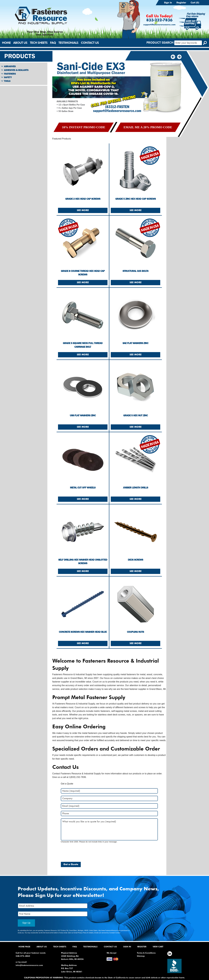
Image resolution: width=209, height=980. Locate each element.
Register (181, 3)
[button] (179, 57)
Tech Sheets (39, 43)
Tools (7, 81)
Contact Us (90, 43)
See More (83, 210)
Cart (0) (195, 3)
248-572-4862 (23, 956)
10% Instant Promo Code (84, 127)
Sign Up (26, 923)
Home (6, 43)
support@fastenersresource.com (159, 25)
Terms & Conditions (146, 953)
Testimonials (68, 43)
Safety (8, 77)
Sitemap (141, 956)
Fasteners (10, 74)
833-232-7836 (159, 20)
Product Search (160, 43)
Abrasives (10, 66)
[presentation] (82, 851)
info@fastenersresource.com (29, 965)
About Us (20, 43)
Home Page (24, 947)
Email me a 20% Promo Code (148, 127)
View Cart (158, 947)
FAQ (53, 43)
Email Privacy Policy (80, 933)
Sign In (168, 3)
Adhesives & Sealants (16, 70)
